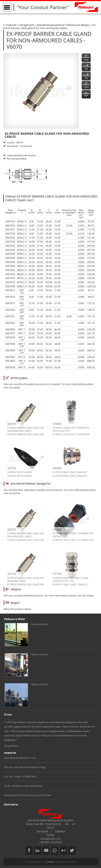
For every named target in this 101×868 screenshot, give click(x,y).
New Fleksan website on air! (20, 758)
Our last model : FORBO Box (20, 776)
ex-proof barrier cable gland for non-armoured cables (50, 27)
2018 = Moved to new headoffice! (23, 786)
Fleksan (51, 862)
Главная (11, 25)
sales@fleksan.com (50, 839)
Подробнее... (12, 746)
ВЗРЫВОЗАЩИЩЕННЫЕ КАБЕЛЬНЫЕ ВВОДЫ (63, 25)
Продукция (26, 25)
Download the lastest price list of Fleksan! (28, 795)
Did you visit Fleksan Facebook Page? (25, 767)
